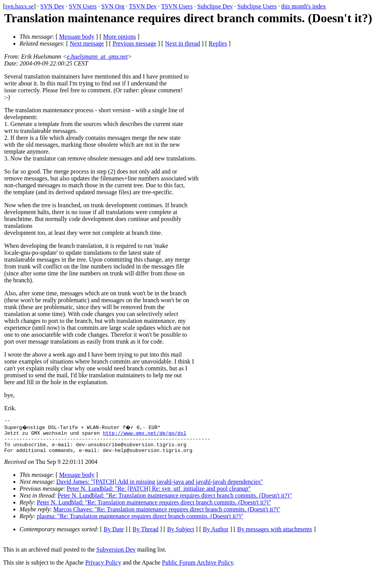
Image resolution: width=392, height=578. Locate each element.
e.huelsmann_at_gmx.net (97, 56)
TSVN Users (177, 6)
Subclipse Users (257, 6)
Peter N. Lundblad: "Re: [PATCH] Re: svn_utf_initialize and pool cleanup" (159, 494)
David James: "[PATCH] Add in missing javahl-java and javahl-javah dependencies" (160, 487)
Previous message (134, 43)
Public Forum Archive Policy (198, 568)
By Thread (145, 535)
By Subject (180, 535)
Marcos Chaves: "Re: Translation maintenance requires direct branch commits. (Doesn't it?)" (167, 515)
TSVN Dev (143, 6)
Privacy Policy (103, 568)
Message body (77, 37)
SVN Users (83, 6)
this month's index (304, 6)
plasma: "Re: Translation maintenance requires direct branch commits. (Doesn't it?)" (140, 522)
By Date (114, 535)
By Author (216, 535)
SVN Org (113, 6)
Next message (87, 43)
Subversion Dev (116, 555)
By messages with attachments (275, 535)
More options (119, 37)
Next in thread (183, 43)
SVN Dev (52, 6)
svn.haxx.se (19, 6)
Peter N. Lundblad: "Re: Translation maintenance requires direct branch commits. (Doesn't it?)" (175, 501)
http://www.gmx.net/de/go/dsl (144, 435)
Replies (218, 43)
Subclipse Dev (215, 6)
